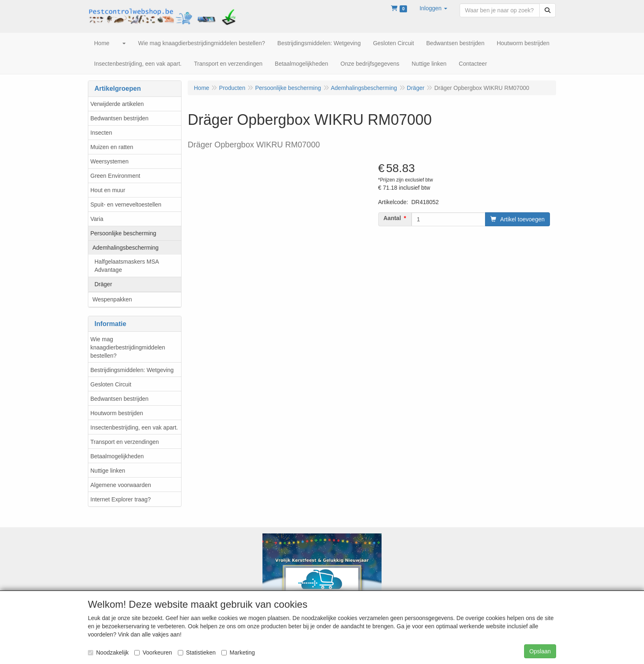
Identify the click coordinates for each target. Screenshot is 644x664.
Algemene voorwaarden (121, 485)
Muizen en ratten (112, 147)
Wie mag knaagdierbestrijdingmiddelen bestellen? (128, 347)
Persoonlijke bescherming (123, 233)
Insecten (101, 133)
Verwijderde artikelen (117, 104)
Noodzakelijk (108, 653)
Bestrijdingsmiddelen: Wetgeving (132, 370)
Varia (97, 219)
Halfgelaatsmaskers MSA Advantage (127, 266)
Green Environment (115, 176)
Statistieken (197, 653)
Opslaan (540, 651)
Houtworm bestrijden (117, 413)
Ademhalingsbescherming (125, 248)
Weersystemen (109, 161)
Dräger (103, 284)
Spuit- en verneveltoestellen (126, 204)
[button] (433, 8)
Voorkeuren (153, 653)
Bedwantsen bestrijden (120, 118)
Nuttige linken (108, 471)
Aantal (392, 218)
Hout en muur (108, 190)
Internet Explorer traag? (121, 499)
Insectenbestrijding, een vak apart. (134, 427)
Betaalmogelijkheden (117, 456)
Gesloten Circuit (111, 384)
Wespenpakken (112, 299)
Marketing (238, 653)
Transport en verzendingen (125, 442)
